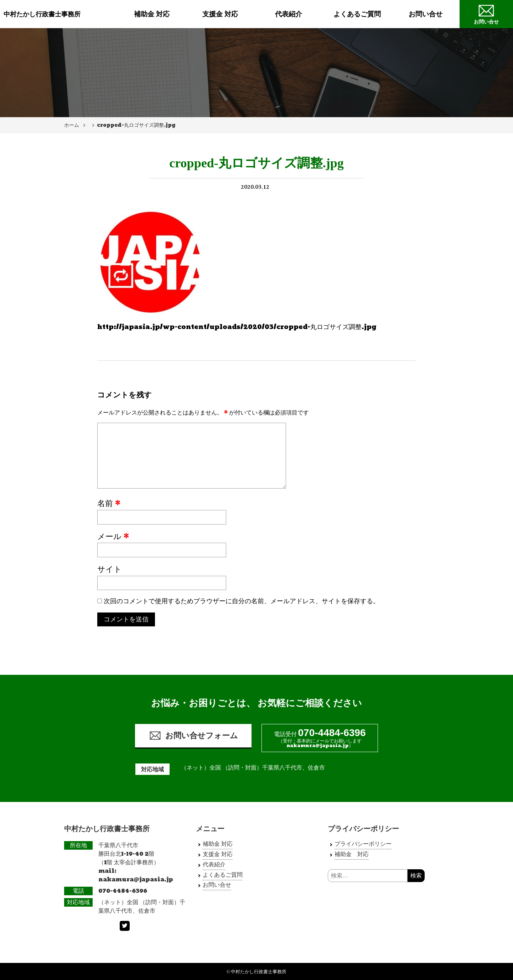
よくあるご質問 (357, 14)
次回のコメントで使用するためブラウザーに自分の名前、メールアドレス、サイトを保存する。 (242, 601)
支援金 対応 (220, 14)
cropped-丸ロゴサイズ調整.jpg (136, 125)
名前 (109, 504)
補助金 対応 (152, 14)
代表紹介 (289, 14)
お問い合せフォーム (193, 736)
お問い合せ (426, 14)
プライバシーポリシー (363, 844)
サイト (110, 570)
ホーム (72, 125)
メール (113, 537)
